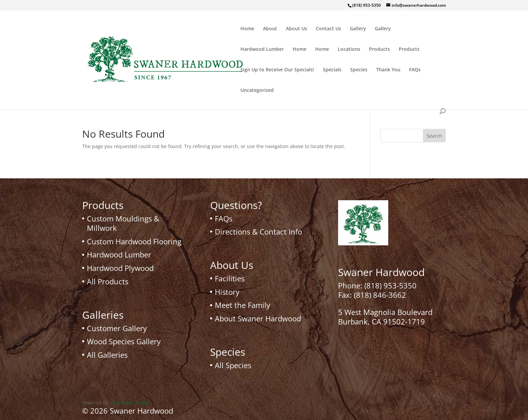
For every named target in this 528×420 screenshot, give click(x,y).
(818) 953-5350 (390, 285)
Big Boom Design (131, 403)
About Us (296, 29)
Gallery (358, 29)
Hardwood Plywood (120, 268)
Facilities (230, 278)
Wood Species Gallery (124, 341)
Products (379, 49)
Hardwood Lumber (262, 49)
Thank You (388, 70)
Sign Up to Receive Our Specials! (277, 70)
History (227, 292)
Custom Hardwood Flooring (134, 241)
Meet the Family (242, 305)
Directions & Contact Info (258, 232)
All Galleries (107, 355)
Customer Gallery (117, 328)
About (270, 29)
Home (247, 29)
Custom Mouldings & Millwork (123, 223)
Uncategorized (257, 91)
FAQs (415, 70)
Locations (349, 49)
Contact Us (328, 29)
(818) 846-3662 (380, 295)
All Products (108, 281)
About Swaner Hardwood (258, 318)
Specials (332, 70)
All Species (233, 365)
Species (359, 70)
